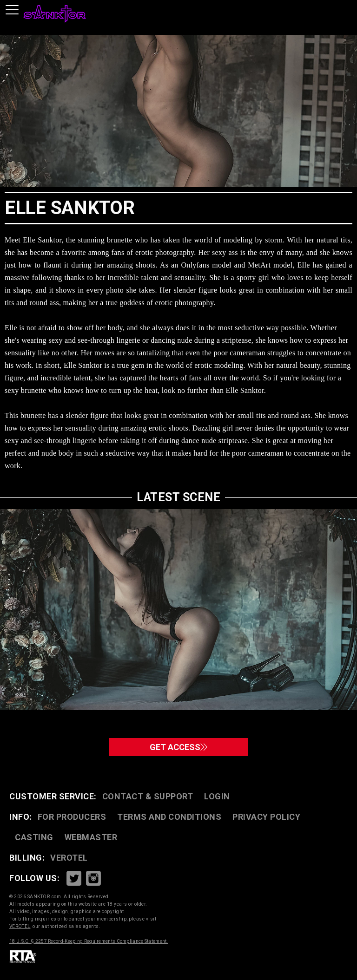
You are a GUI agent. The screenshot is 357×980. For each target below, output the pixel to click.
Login (217, 796)
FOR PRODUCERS (72, 817)
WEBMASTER (91, 837)
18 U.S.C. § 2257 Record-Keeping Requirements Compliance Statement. (89, 941)
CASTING (34, 837)
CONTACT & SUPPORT (148, 796)
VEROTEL (69, 858)
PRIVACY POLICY (266, 817)
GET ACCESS (178, 747)
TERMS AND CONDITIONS (169, 817)
